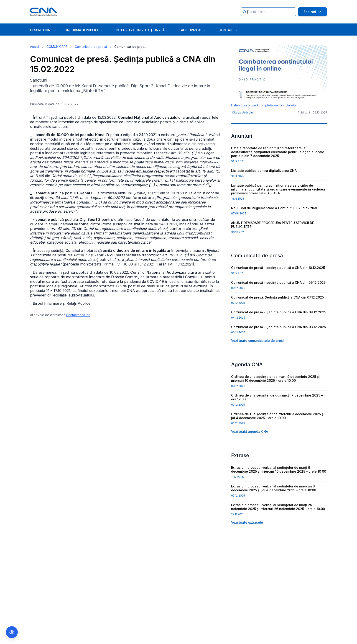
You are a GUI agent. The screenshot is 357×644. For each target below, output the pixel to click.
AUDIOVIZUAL (193, 30)
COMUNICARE (57, 47)
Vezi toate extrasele (247, 522)
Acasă (35, 47)
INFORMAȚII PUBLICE (84, 30)
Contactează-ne (78, 315)
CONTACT (228, 30)
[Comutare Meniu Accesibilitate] (12, 632)
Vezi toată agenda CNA (250, 431)
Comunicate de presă (91, 47)
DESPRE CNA (42, 30)
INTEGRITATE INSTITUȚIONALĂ (142, 30)
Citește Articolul (243, 112)
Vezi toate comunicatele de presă (258, 341)
